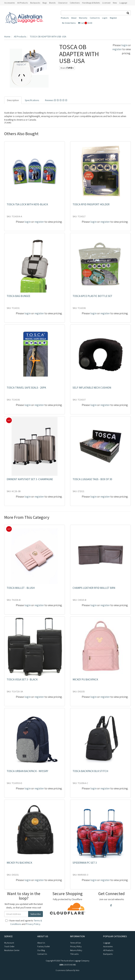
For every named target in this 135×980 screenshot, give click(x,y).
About (74, 18)
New (115, 3)
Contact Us (95, 18)
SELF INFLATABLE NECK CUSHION (92, 388)
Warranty (83, 18)
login (124, 45)
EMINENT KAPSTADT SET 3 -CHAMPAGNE (30, 479)
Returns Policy (76, 950)
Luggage (107, 943)
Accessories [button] (10, 3)
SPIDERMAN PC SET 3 (85, 863)
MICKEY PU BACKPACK (85, 679)
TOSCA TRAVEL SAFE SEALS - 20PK (26, 388)
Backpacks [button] (35, 3)
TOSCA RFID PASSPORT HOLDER (91, 204)
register (117, 49)
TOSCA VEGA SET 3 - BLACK (22, 679)
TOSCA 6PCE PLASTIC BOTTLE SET (92, 296)
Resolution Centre (12, 950)
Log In (105, 18)
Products (65, 18)
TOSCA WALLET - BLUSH (21, 588)
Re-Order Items (69, 23)
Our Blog (41, 950)
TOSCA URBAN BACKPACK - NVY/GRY (27, 771)
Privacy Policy (33, 924)
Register (113, 18)
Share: (67, 68)
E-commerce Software (64, 970)
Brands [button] (52, 3)
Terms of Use (75, 943)
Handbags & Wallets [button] (91, 3)
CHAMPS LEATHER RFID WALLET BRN (94, 588)
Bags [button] (45, 3)
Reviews (56, 100)
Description (13, 100)
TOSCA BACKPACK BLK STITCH (90, 771)
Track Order (9, 946)
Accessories (108, 946)
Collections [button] (75, 3)
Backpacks (108, 954)
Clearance (63, 3)
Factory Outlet (44, 946)
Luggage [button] (123, 3)
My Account (9, 943)
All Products (22, 3)
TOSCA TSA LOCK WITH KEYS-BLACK (27, 204)
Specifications (32, 100)
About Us (41, 943)
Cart (85, 23)
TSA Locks (74, 954)
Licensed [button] (106, 3)
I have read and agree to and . (24, 922)
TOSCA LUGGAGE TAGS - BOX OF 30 (92, 479)
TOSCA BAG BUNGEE (18, 296)
